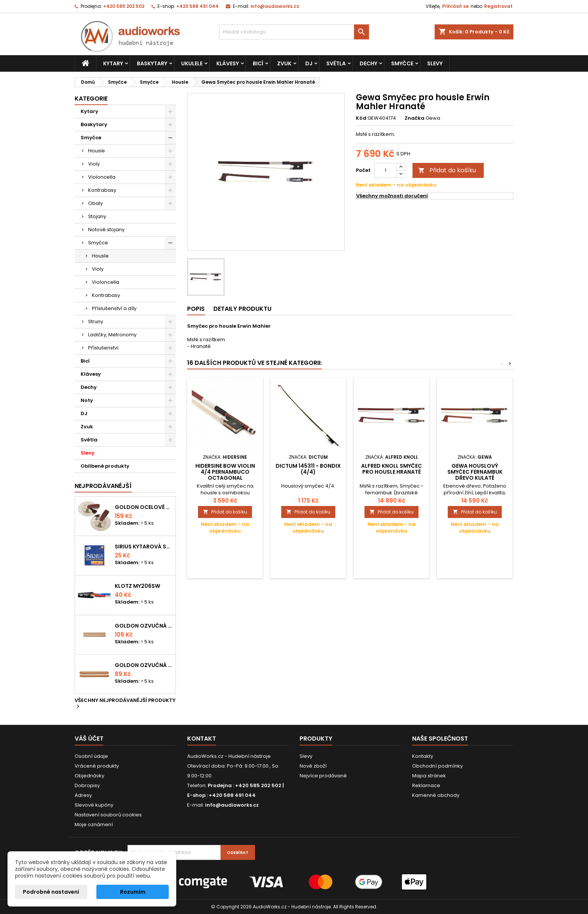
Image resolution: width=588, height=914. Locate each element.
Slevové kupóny (94, 805)
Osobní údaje (91, 756)
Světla (336, 63)
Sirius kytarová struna (144, 547)
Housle (97, 151)
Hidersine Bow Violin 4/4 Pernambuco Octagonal (225, 472)
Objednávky (89, 776)
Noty (87, 400)
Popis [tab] (196, 309)
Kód (361, 118)
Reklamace (426, 785)
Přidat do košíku (447, 170)
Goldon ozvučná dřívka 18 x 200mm (144, 626)
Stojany (97, 216)
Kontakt (202, 739)
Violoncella (102, 177)
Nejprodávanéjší (103, 486)
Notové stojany (106, 230)
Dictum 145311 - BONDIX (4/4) (308, 469)
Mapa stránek (429, 776)
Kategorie (91, 99)
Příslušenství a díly (114, 308)
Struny (96, 321)
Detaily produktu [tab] (242, 309)
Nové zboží (313, 766)
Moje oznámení (94, 824)
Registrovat (498, 6)
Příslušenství (103, 348)
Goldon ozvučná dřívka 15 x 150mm (144, 665)
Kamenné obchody (436, 795)
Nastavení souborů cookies (108, 815)
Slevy (435, 63)
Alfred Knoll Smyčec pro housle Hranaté (391, 469)
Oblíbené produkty (105, 466)
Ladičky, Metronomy (112, 335)
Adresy (83, 795)
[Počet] (385, 170)
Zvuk (284, 63)
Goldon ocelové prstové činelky (144, 507)
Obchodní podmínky (437, 766)
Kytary (113, 63)
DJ (309, 63)
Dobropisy (87, 785)
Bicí (258, 63)
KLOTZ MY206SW (137, 586)
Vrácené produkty (97, 766)
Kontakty (423, 756)
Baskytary (152, 63)
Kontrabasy (102, 190)
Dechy (368, 63)
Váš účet (89, 739)
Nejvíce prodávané (323, 776)
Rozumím (133, 892)
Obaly (95, 203)
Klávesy (228, 63)
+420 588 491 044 (197, 6)
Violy (94, 164)
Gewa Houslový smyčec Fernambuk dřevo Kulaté (475, 472)
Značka (415, 118)
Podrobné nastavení (51, 892)
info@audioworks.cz (275, 6)
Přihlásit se (455, 6)
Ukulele (192, 63)
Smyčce (402, 63)
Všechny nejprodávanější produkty (125, 704)
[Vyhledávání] (294, 32)
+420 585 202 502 (124, 6)
